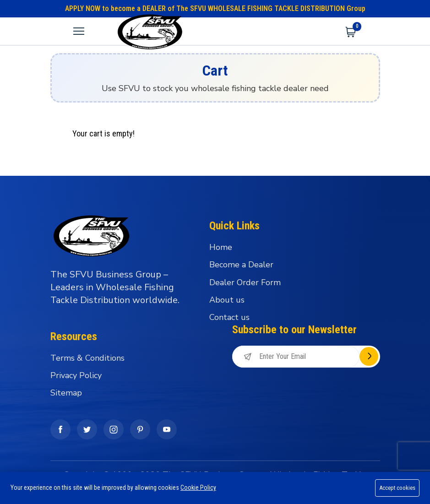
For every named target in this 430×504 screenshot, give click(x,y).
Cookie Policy (198, 488)
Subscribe (369, 356)
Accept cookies (397, 488)
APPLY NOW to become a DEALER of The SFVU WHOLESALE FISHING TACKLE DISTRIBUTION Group (215, 8)
